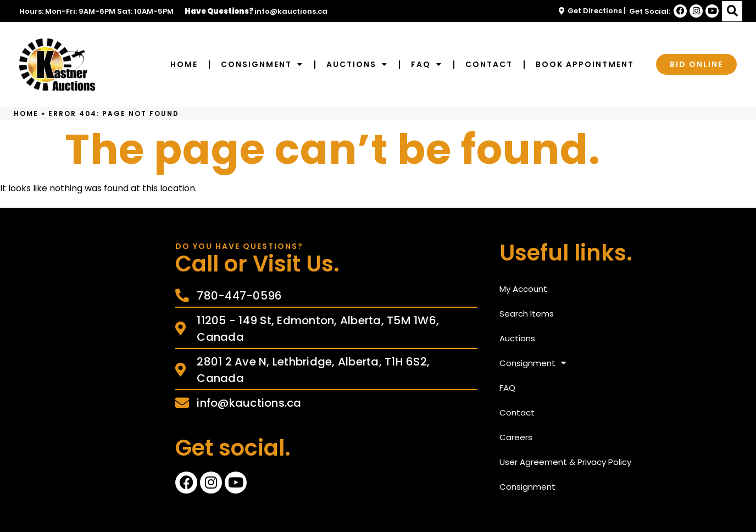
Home (184, 64)
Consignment (262, 64)
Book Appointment (585, 64)
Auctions (357, 64)
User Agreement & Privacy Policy (565, 462)
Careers (516, 437)
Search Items (527, 314)
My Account (523, 289)
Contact (489, 64)
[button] (732, 11)
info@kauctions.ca (291, 11)
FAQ (427, 64)
